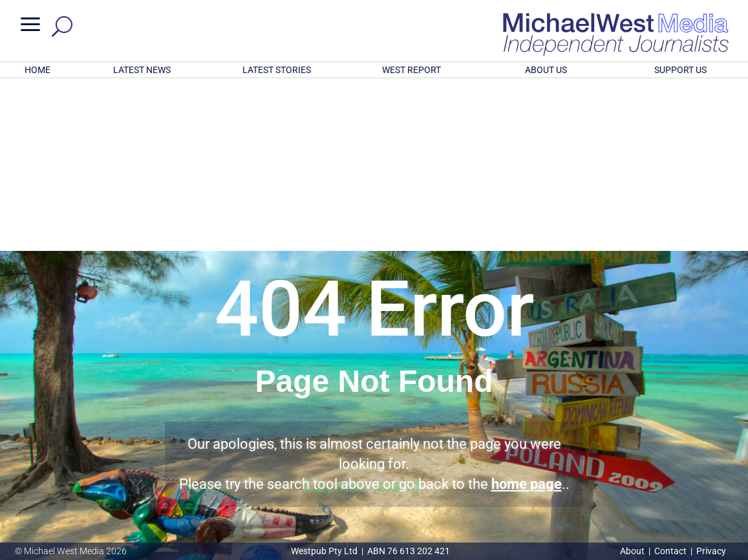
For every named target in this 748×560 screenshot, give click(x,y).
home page (527, 315)
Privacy (711, 551)
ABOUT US (546, 70)
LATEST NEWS (142, 70)
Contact (670, 551)
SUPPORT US (680, 70)
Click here (427, 487)
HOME (37, 70)
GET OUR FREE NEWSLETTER (374, 465)
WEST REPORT (411, 70)
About (633, 551)
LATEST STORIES (277, 70)
